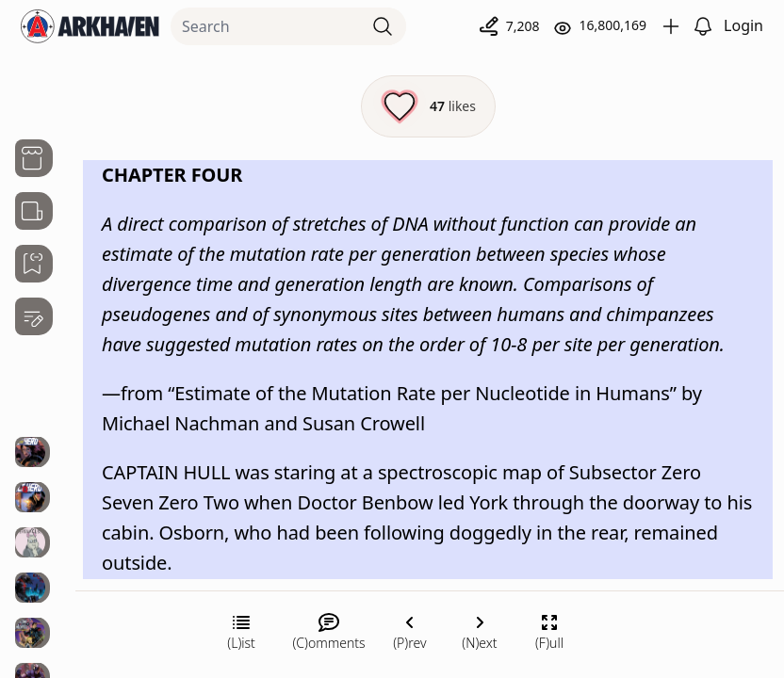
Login (743, 25)
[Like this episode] (428, 106)
